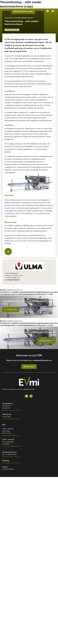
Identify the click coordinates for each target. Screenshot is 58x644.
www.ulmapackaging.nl (12, 280)
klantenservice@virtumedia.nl (11, 457)
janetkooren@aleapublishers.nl (12, 410)
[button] (8, 252)
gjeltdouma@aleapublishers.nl (11, 435)
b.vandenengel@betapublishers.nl (12, 446)
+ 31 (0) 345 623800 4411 (12, 278)
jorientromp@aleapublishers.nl (12, 419)
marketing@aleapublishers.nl (11, 463)
